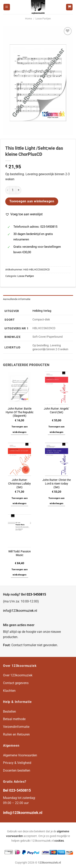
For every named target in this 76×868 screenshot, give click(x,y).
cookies (59, 841)
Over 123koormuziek (18, 675)
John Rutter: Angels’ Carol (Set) (56, 410)
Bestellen (10, 712)
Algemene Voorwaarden (20, 755)
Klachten (9, 691)
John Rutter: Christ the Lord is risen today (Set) (57, 483)
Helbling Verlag (42, 311)
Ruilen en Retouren (16, 734)
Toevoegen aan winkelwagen (32, 201)
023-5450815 (36, 594)
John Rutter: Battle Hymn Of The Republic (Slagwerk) (20, 412)
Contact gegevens (16, 683)
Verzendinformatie (16, 727)
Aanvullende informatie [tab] (17, 299)
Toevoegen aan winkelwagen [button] (20, 429)
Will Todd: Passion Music (20, 553)
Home (28, 19)
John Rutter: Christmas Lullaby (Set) (19, 483)
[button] (24, 214)
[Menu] (7, 7)
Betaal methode (14, 719)
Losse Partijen (43, 19)
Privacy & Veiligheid (17, 763)
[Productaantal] (13, 190)
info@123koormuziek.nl (20, 611)
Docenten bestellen (17, 770)
